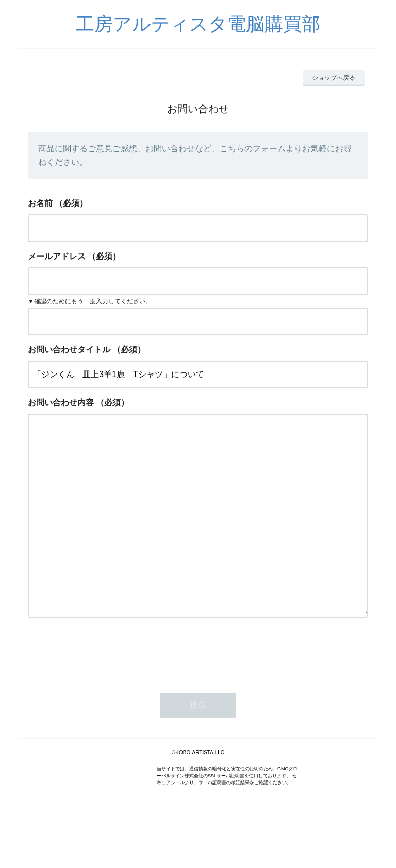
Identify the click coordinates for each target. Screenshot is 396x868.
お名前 (40, 203)
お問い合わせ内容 (61, 403)
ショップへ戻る (334, 78)
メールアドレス (57, 256)
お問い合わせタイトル (69, 350)
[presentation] (106, 693)
